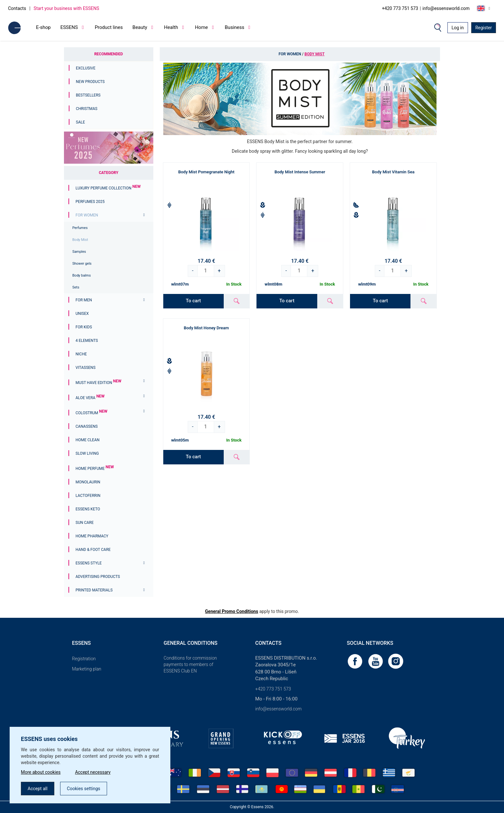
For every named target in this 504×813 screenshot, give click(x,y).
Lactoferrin (88, 496)
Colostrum (91, 413)
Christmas (87, 109)
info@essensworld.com (446, 8)
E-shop (43, 27)
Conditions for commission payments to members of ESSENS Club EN (190, 664)
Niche (81, 354)
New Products (90, 82)
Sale (80, 122)
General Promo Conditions (232, 611)
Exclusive (86, 68)
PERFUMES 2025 (90, 202)
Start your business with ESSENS (67, 8)
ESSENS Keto (88, 509)
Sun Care (85, 523)
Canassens (87, 426)
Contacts (17, 8)
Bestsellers (88, 95)
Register (484, 28)
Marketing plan (87, 669)
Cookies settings (84, 789)
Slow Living (87, 453)
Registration (84, 659)
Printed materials (94, 590)
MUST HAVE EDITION (98, 383)
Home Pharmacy (92, 536)
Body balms (81, 275)
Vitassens (85, 368)
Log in (458, 28)
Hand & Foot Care (93, 550)
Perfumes (80, 228)
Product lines (109, 27)
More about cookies (41, 772)
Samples (79, 252)
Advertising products (98, 577)
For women (87, 215)
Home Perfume (95, 469)
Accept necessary (93, 772)
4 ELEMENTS (87, 341)
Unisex (82, 314)
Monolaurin (88, 482)
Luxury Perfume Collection (108, 188)
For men (84, 300)
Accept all (38, 789)
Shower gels (82, 264)
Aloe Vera (90, 398)
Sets (76, 287)
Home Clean (88, 440)
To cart (193, 301)
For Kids (84, 327)
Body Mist (80, 240)
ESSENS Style (89, 563)
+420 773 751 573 (400, 8)
